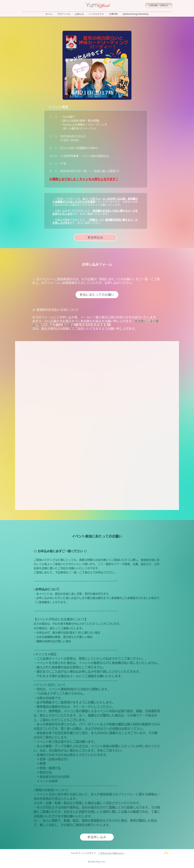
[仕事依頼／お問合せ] (159, 5)
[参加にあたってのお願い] (97, 295)
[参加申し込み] (97, 837)
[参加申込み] (95, 237)
